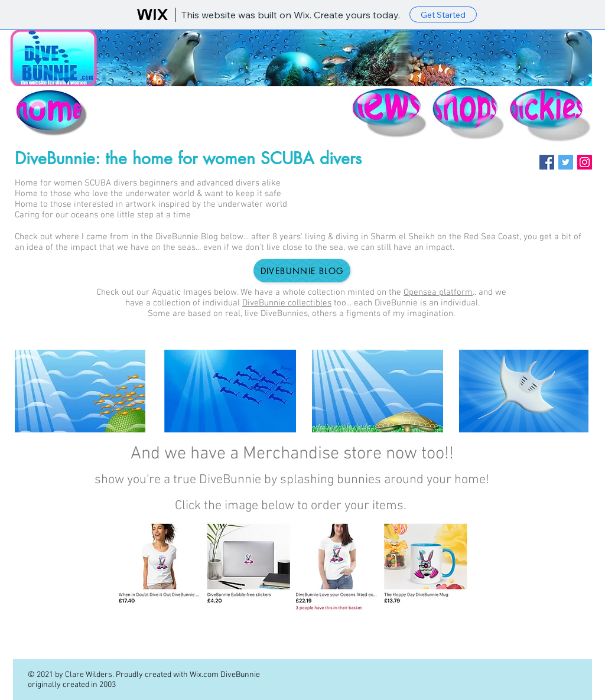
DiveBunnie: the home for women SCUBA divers (188, 158)
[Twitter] (566, 162)
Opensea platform (438, 292)
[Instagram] (585, 162)
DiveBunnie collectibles (287, 303)
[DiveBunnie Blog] (302, 271)
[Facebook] (547, 162)
